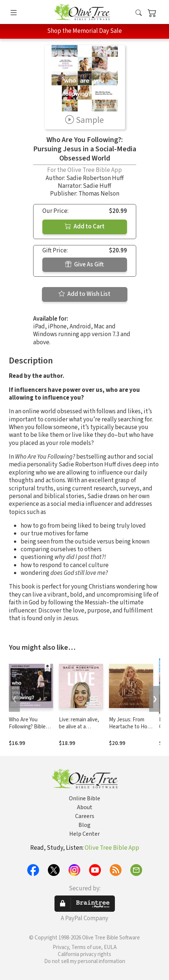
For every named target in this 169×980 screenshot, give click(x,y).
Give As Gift (84, 265)
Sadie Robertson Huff (95, 178)
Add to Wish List (84, 294)
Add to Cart (85, 227)
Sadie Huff (97, 186)
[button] (139, 13)
